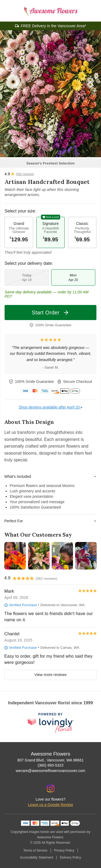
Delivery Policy (70, 857)
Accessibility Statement (36, 857)
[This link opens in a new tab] (51, 723)
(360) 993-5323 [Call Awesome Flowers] (51, 765)
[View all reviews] (19, 174)
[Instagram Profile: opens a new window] (51, 788)
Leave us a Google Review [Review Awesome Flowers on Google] (50, 805)
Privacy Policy (64, 850)
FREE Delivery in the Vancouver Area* (53, 26)
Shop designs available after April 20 (50, 407)
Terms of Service (35, 850)
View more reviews (51, 675)
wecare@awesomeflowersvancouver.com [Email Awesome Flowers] (51, 771)
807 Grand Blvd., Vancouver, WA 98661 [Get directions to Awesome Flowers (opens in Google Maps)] (51, 760)
